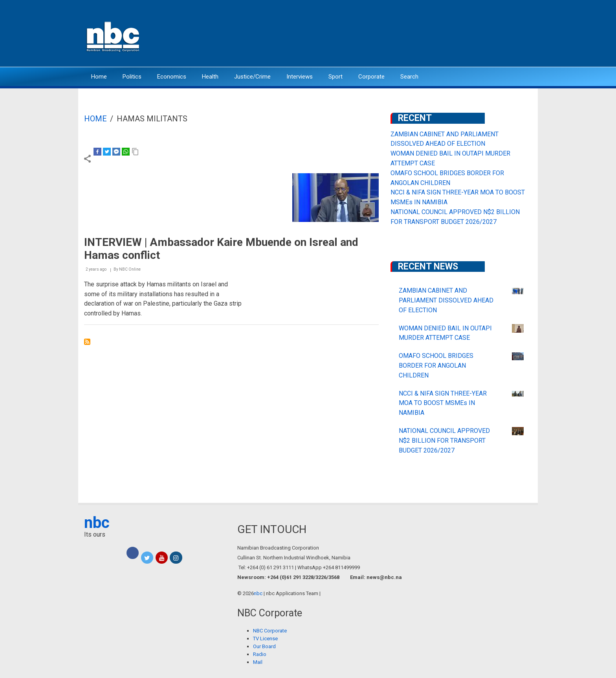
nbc (97, 523)
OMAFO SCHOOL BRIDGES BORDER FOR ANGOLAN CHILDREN (436, 366)
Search (409, 77)
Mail (258, 662)
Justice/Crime (252, 77)
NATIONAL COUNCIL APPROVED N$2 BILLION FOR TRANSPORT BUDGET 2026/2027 (444, 441)
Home (99, 77)
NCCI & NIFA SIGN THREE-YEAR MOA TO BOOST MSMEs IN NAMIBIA (443, 403)
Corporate (371, 77)
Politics (132, 77)
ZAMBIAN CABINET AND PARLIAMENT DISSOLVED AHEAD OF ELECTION (446, 300)
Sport (335, 77)
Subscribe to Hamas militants (87, 342)
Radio (260, 654)
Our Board (264, 646)
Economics (172, 77)
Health (210, 77)
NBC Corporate (270, 631)
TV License (265, 639)
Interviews (300, 77)
